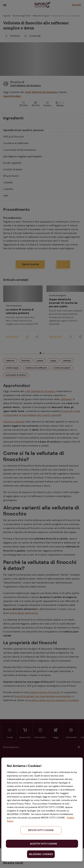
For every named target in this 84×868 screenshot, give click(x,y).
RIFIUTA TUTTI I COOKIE (41, 830)
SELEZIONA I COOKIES (41, 854)
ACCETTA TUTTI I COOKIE (43, 844)
